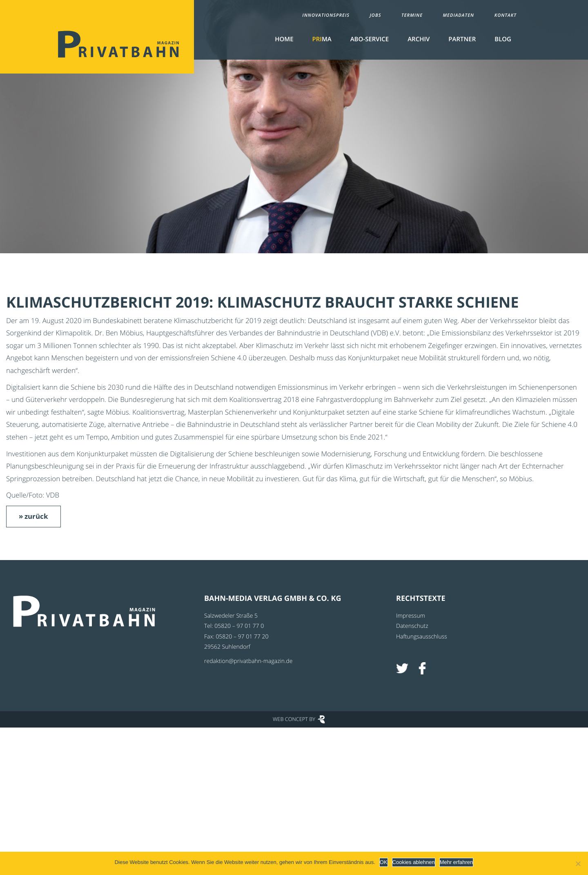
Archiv (419, 39)
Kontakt (506, 15)
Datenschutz (412, 626)
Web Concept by (294, 719)
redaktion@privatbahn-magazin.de (248, 661)
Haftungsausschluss (422, 637)
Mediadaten (459, 15)
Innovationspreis (326, 15)
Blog (503, 39)
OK (384, 862)
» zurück (33, 516)
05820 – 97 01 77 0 (239, 626)
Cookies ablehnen (414, 862)
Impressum (411, 616)
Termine (412, 15)
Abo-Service (370, 39)
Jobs (375, 15)
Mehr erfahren (457, 862)
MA (322, 39)
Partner (462, 39)
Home (284, 39)
